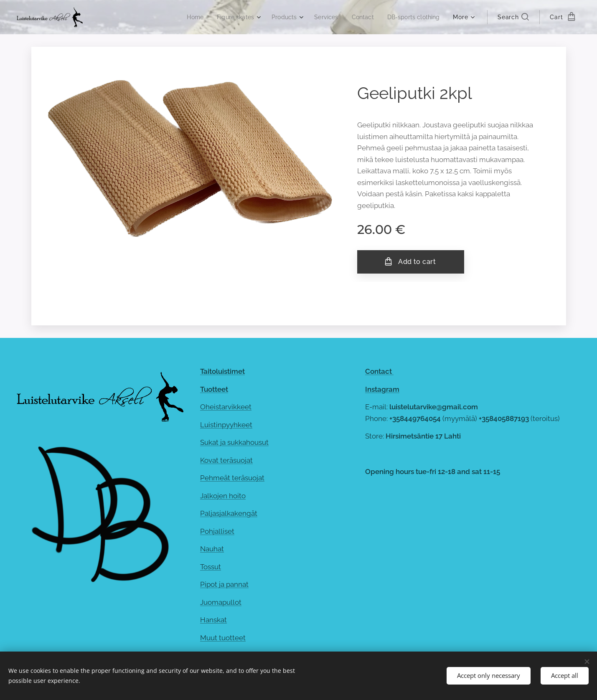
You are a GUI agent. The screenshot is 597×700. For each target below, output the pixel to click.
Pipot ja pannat (224, 584)
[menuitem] (185, 17)
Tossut (211, 567)
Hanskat (213, 620)
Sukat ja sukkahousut (234, 442)
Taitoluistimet (222, 371)
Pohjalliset (217, 531)
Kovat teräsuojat (226, 460)
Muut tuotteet (223, 638)
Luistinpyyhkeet (226, 424)
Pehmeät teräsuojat (232, 478)
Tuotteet (214, 389)
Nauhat (212, 549)
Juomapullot (221, 602)
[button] (513, 17)
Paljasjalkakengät (229, 513)
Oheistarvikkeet (226, 407)
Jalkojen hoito (223, 495)
